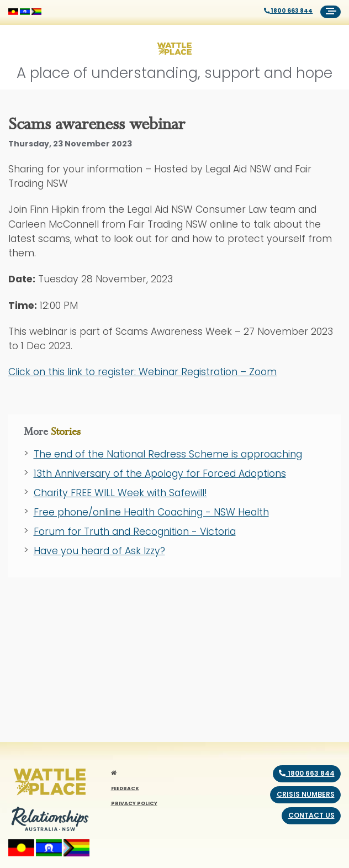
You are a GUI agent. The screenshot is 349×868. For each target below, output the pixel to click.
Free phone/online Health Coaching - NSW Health (151, 512)
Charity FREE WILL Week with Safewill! (120, 493)
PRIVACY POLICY (134, 803)
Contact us (311, 815)
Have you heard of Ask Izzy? (99, 551)
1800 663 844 (289, 11)
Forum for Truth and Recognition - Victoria (135, 532)
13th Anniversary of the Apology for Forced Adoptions (160, 474)
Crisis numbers (306, 794)
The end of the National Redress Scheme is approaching (168, 454)
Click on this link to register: (142, 372)
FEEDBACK (125, 788)
